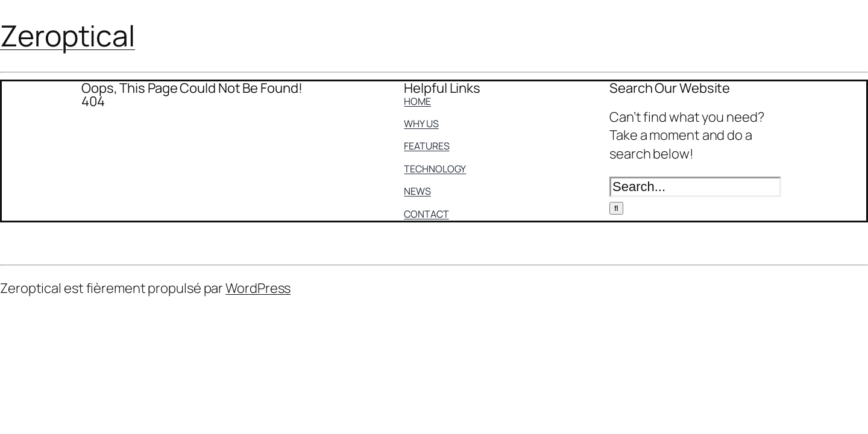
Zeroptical (68, 35)
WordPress (258, 288)
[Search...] (695, 187)
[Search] (616, 208)
